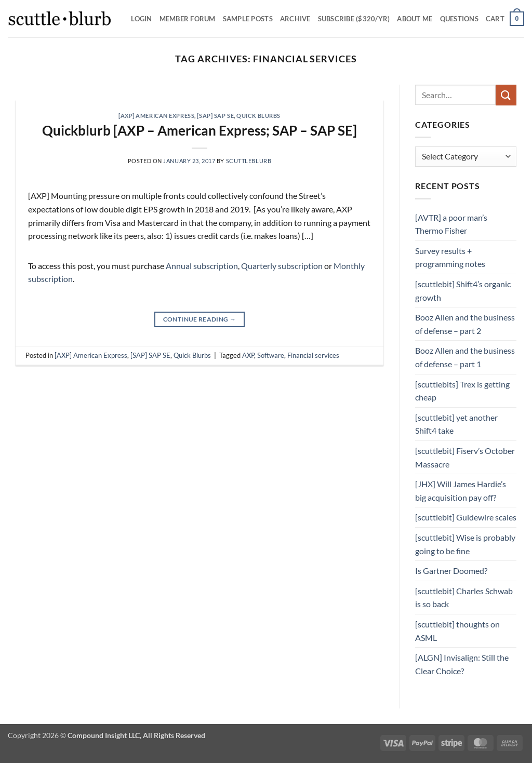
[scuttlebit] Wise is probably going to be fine (465, 544)
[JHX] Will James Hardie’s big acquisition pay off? (461, 491)
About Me (415, 19)
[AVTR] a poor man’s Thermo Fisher (451, 224)
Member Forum (188, 19)
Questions (459, 19)
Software (271, 355)
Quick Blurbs (258, 116)
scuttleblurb (249, 161)
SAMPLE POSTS (248, 19)
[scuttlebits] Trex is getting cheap (462, 391)
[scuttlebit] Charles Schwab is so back (464, 598)
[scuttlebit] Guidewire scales (466, 517)
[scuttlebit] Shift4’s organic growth (463, 291)
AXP (248, 355)
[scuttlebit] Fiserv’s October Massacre (465, 457)
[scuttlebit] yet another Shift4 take (456, 424)
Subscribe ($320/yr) (354, 19)
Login (141, 19)
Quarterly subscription (282, 266)
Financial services (313, 355)
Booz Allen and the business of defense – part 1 (465, 357)
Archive (295, 19)
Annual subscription (202, 266)
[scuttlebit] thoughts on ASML (457, 631)
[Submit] (506, 95)
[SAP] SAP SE (215, 116)
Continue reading (200, 319)
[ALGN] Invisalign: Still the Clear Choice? (462, 664)
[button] (505, 19)
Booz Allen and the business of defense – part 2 (465, 324)
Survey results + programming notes (450, 257)
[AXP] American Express (156, 116)
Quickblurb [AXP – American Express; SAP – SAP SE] (199, 130)
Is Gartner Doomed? (451, 571)
